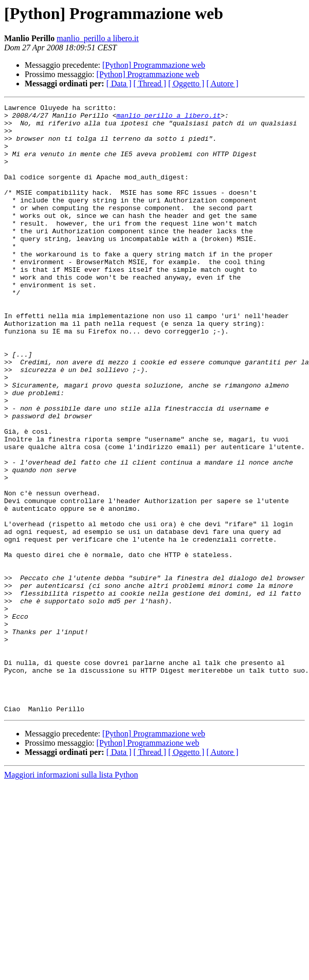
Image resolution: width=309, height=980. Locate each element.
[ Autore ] (222, 84)
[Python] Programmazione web (154, 65)
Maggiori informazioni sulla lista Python (71, 896)
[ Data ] (119, 84)
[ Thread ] (150, 84)
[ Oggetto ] (186, 84)
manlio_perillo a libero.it (98, 38)
